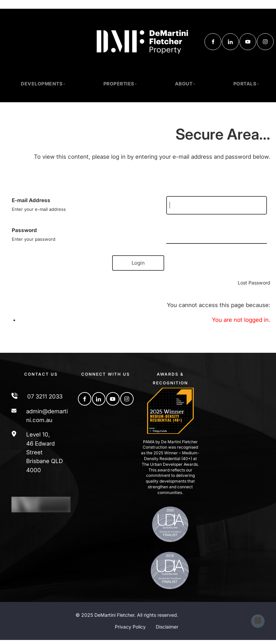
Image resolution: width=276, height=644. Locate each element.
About (184, 84)
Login (138, 263)
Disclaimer (167, 627)
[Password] (217, 235)
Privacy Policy (130, 627)
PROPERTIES (119, 84)
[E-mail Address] (217, 205)
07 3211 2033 (45, 396)
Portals (245, 84)
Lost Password (254, 283)
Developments (42, 84)
